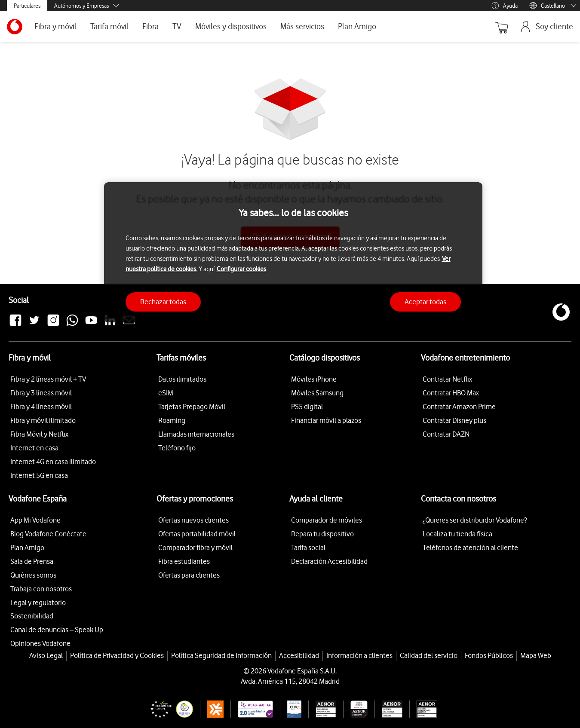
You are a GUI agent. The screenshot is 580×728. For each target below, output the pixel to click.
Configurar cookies (241, 269)
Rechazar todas (163, 302)
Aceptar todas (425, 302)
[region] (293, 252)
